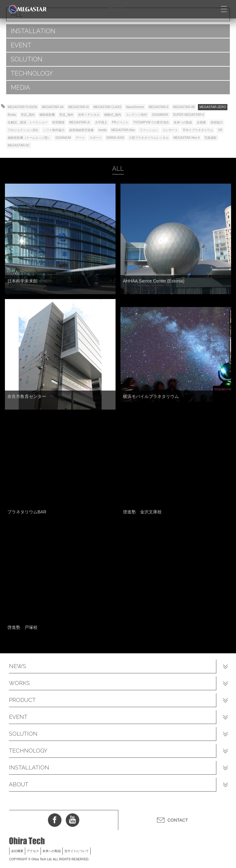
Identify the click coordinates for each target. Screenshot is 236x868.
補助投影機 (47, 115)
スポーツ (96, 138)
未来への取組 (183, 122)
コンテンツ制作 (136, 115)
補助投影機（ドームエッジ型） (29, 138)
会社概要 (17, 851)
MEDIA (20, 88)
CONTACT (178, 820)
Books (12, 115)
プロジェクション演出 (23, 130)
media (102, 130)
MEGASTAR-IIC (19, 145)
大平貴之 (101, 122)
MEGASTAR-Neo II (186, 138)
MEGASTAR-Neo (123, 130)
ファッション (149, 130)
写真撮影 (210, 138)
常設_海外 (66, 115)
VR (220, 130)
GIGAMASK (160, 115)
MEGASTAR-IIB (184, 107)
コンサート (170, 130)
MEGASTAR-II (159, 107)
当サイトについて (77, 851)
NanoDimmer (135, 107)
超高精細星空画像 (81, 130)
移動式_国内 (113, 115)
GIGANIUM (63, 138)
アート (80, 138)
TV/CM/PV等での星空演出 (151, 122)
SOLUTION (27, 59)
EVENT (21, 45)
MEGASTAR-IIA (53, 107)
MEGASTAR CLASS (107, 107)
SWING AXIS (115, 138)
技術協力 (217, 122)
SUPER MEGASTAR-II (189, 115)
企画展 (201, 122)
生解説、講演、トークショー (28, 122)
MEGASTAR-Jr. (80, 122)
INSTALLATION (33, 31)
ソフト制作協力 (54, 130)
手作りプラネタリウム (198, 130)
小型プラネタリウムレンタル (149, 138)
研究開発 (58, 122)
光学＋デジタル (89, 115)
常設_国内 (28, 115)
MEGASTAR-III (79, 107)
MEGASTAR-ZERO (213, 107)
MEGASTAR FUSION (22, 107)
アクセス (33, 851)
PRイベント (120, 122)
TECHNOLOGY (32, 73)
